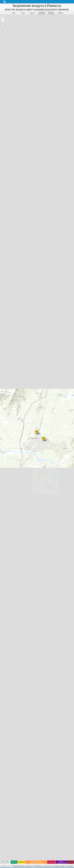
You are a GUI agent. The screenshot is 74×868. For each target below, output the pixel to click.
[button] (3, 17)
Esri (8, 863)
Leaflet (2, 861)
